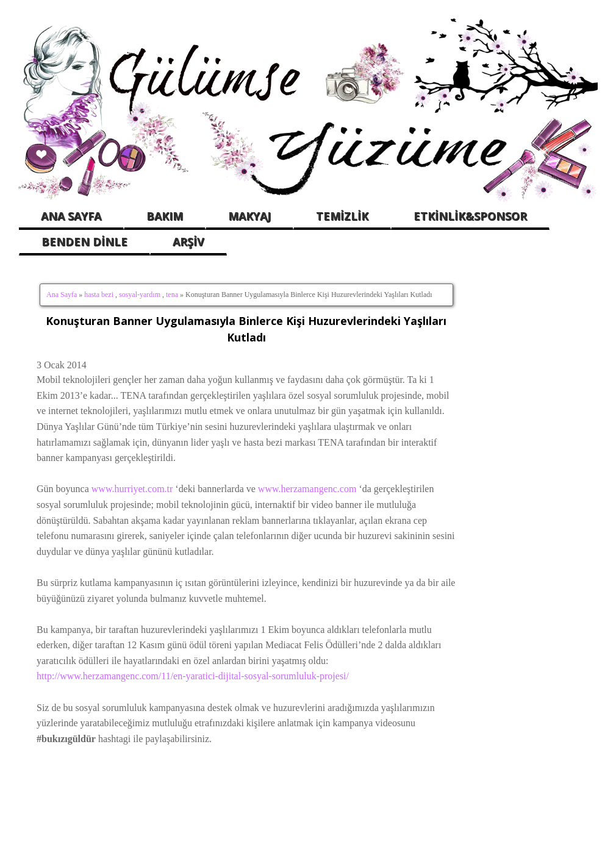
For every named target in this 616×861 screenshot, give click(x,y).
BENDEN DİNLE (84, 241)
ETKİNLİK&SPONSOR (470, 216)
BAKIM (165, 216)
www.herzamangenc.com (307, 489)
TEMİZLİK (342, 216)
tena (172, 295)
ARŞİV (188, 241)
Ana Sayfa (62, 295)
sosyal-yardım (140, 295)
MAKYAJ (249, 216)
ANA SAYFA (71, 216)
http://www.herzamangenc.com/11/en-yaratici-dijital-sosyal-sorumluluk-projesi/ (193, 676)
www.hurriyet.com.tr (132, 489)
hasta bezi (99, 295)
